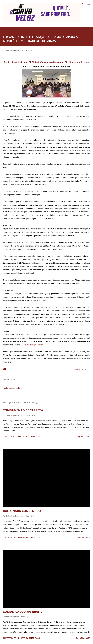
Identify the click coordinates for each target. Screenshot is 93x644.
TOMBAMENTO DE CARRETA (23, 410)
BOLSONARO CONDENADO (22, 511)
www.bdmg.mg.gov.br (34, 345)
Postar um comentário (13, 388)
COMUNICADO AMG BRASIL (23, 612)
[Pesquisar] (83, 4)
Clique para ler (83, 437)
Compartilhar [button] (81, 370)
